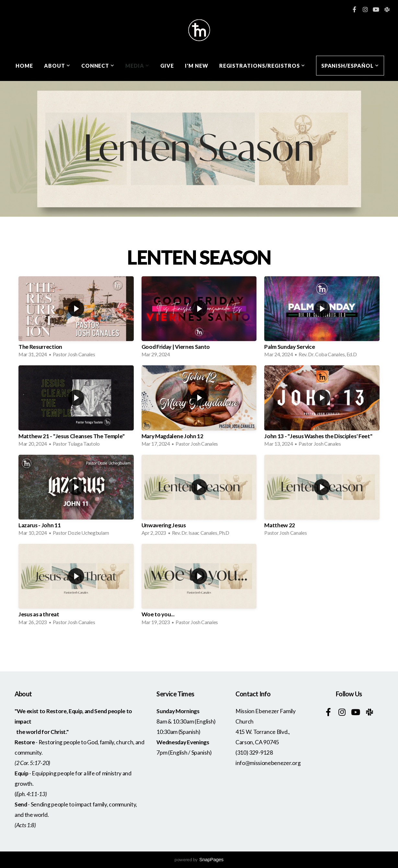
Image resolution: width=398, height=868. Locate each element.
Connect (98, 66)
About (57, 66)
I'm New (197, 66)
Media (137, 66)
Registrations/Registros (262, 66)
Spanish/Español (350, 66)
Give (167, 66)
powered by (199, 859)
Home (24, 66)
